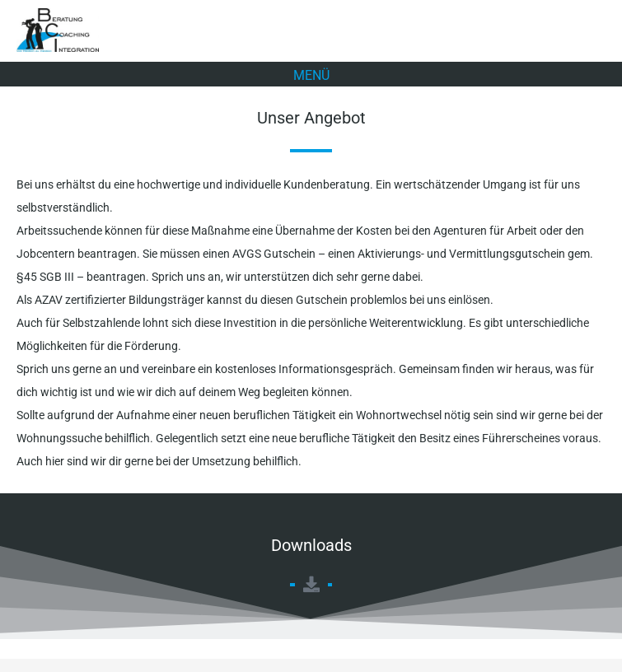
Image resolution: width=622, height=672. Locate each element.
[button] (311, 74)
